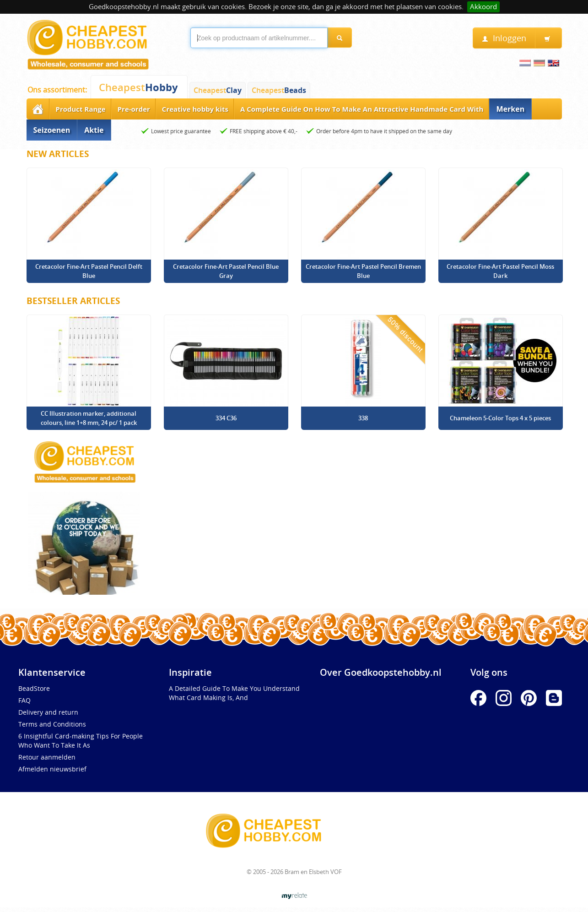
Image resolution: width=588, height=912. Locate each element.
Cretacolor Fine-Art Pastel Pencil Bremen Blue (363, 271)
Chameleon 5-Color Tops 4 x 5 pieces (500, 418)
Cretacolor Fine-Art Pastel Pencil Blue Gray (226, 271)
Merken (510, 109)
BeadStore (34, 688)
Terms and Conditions (52, 724)
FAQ (24, 700)
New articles (58, 154)
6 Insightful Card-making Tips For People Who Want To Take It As (81, 741)
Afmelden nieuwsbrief (52, 769)
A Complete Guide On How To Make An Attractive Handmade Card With (362, 109)
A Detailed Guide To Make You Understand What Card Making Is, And (234, 693)
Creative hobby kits (195, 109)
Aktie (94, 130)
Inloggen (504, 38)
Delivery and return (48, 712)
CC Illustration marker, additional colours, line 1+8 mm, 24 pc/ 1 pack (89, 418)
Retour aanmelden (47, 757)
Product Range (81, 109)
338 (363, 418)
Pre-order (134, 109)
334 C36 (226, 418)
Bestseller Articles (73, 301)
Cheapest (138, 87)
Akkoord (483, 7)
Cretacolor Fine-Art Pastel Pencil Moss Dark (500, 271)
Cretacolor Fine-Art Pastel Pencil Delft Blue (89, 271)
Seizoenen (52, 130)
